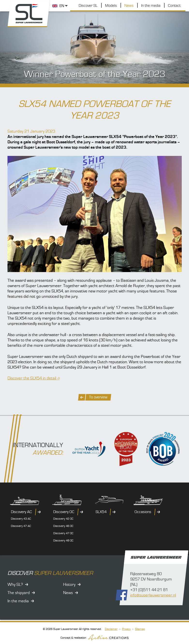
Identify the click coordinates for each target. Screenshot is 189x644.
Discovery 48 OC (63, 541)
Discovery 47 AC (21, 526)
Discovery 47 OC (63, 533)
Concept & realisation (94, 637)
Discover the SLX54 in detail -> (34, 378)
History (69, 585)
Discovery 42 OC (63, 519)
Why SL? (15, 585)
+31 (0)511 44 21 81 (149, 590)
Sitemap (140, 629)
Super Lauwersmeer (29, 14)
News (129, 6)
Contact (174, 6)
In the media (151, 6)
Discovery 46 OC (63, 526)
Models (111, 6)
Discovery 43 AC (21, 519)
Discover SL (88, 6)
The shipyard (19, 593)
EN (62, 6)
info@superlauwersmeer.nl (153, 595)
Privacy (126, 629)
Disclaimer (111, 629)
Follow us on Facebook (122, 595)
